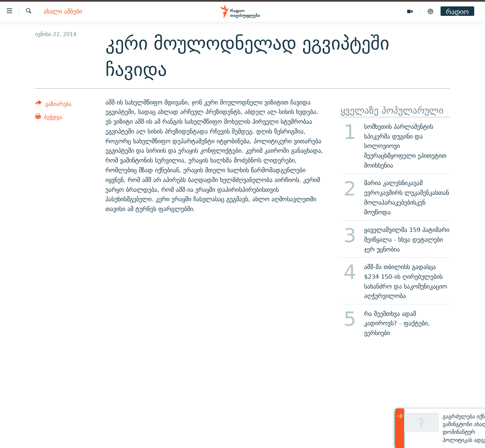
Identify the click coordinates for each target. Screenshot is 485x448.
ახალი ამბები (63, 12)
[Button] (53, 105)
